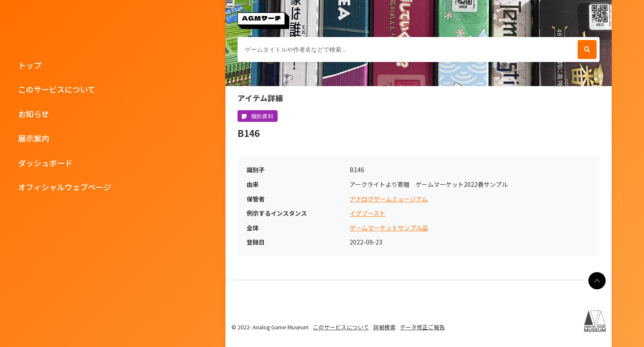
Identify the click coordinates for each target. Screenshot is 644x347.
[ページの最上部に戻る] (597, 281)
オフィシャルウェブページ (65, 187)
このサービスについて (57, 89)
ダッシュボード (45, 163)
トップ (30, 65)
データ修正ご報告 (422, 327)
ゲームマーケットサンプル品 (389, 228)
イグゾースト (367, 213)
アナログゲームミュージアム (389, 199)
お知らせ (34, 114)
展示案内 (34, 138)
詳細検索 (385, 327)
